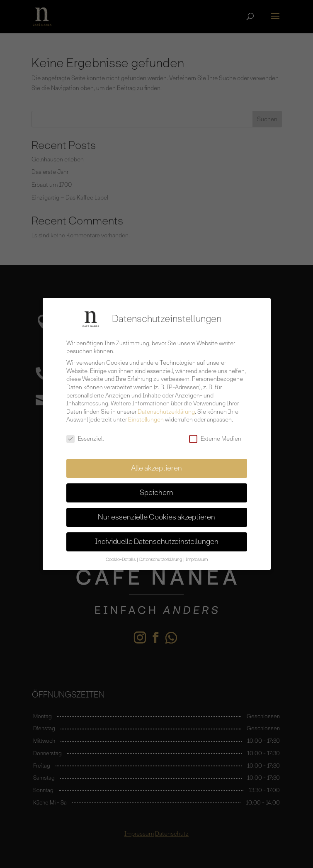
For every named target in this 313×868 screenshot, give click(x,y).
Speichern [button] (156, 488)
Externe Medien (215, 434)
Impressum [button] (197, 555)
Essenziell (85, 434)
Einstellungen (146, 415)
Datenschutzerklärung (166, 407)
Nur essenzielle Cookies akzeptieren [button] (156, 512)
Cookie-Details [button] (121, 555)
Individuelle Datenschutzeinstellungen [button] (157, 537)
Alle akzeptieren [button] (156, 463)
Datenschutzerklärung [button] (161, 555)
